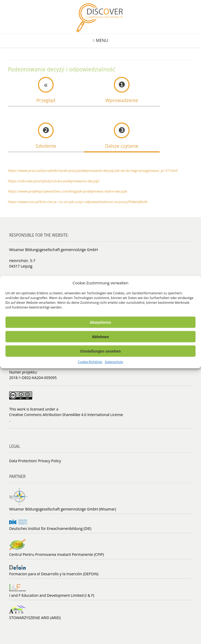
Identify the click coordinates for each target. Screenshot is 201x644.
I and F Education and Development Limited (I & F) (52, 595)
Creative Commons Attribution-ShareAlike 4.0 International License (66, 415)
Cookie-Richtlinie (90, 362)
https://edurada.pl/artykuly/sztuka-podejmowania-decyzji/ (54, 181)
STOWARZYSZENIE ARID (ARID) (35, 618)
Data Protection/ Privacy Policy (35, 461)
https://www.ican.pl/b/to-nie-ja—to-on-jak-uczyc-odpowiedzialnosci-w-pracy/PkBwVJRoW (78, 202)
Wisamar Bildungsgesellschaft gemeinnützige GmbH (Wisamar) (63, 509)
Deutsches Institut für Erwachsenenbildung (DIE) (50, 528)
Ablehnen (101, 337)
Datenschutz (114, 362)
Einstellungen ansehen (100, 351)
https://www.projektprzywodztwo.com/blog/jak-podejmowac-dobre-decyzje (67, 191)
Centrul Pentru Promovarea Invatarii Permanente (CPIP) (57, 554)
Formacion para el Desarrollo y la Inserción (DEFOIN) (54, 574)
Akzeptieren (100, 322)
